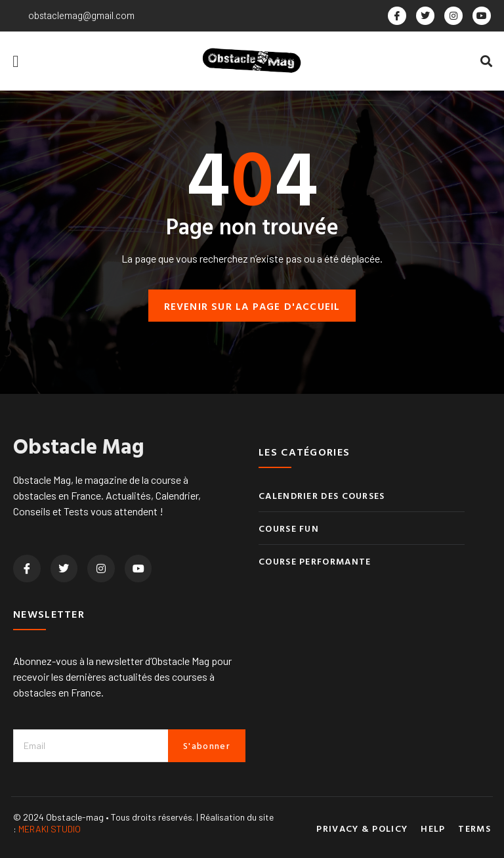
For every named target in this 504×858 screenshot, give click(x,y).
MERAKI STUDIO (50, 829)
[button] (16, 61)
